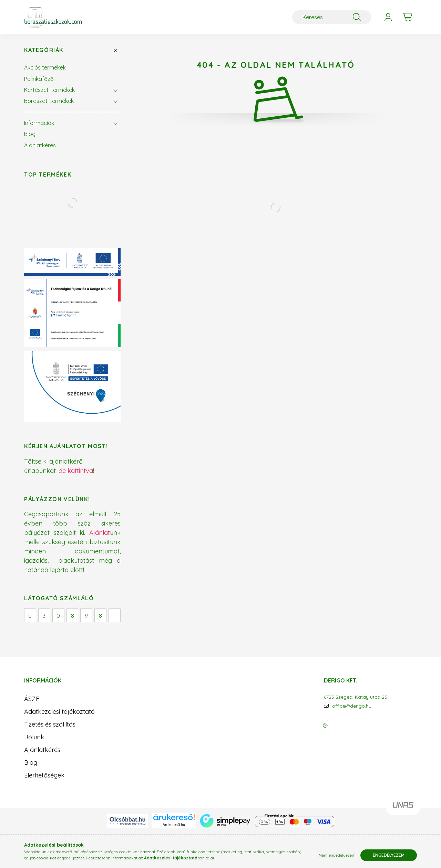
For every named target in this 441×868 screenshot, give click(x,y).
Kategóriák (44, 50)
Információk (39, 123)
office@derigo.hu (352, 706)
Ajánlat (100, 533)
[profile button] (388, 17)
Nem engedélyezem (337, 855)
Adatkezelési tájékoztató (59, 712)
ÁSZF (32, 699)
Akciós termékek (45, 67)
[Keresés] (332, 17)
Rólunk (34, 737)
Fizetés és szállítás (50, 724)
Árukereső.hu (174, 825)
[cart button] (407, 17)
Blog (30, 134)
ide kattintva (75, 471)
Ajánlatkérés (40, 145)
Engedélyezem (389, 855)
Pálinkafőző (39, 79)
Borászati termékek (49, 101)
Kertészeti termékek (49, 90)
